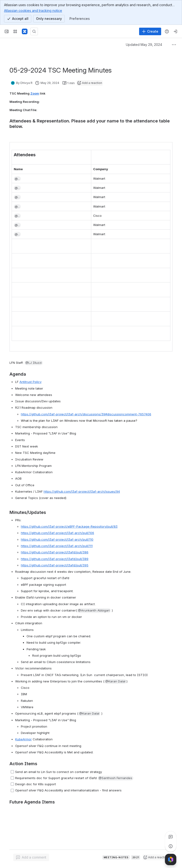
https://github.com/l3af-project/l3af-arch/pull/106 (57, 533)
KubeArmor (23, 739)
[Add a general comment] (31, 857)
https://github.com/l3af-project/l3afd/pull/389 (55, 559)
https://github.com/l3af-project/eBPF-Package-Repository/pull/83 (69, 526)
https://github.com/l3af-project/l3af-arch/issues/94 (82, 491)
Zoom (35, 93)
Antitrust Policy (30, 382)
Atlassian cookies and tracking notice (33, 10)
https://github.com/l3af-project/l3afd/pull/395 (55, 565)
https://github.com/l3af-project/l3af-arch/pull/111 (57, 546)
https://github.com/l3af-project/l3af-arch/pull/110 (57, 539)
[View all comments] (171, 837)
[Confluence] (25, 31)
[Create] (150, 31)
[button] (17, 179)
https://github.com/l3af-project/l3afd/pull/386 (55, 552)
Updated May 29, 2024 (144, 45)
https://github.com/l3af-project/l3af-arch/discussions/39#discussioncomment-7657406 (86, 414)
